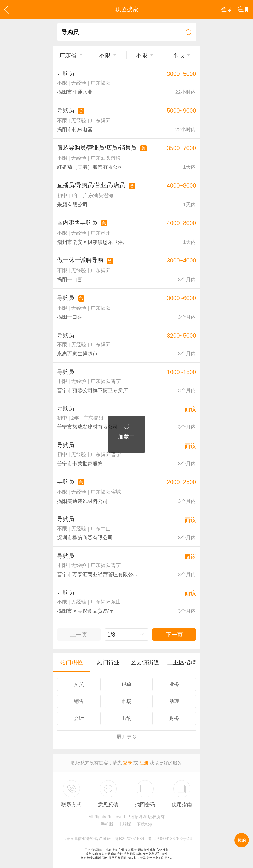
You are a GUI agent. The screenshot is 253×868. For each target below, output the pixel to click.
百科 (105, 858)
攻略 (130, 858)
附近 (124, 858)
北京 (109, 850)
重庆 (134, 850)
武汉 (139, 854)
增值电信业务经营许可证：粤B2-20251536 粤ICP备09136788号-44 (128, 839)
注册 (144, 763)
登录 (128, 763)
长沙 (90, 858)
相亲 (137, 858)
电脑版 (125, 824)
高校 (149, 858)
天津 (140, 850)
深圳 (128, 850)
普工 (143, 858)
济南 (95, 854)
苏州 (89, 854)
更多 (127, 737)
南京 (114, 854)
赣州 (164, 854)
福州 (152, 854)
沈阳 (133, 854)
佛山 (165, 850)
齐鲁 (83, 858)
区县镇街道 (145, 662)
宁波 (120, 854)
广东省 (68, 55)
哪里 (111, 858)
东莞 (159, 850)
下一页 (174, 635)
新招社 (97, 858)
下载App (144, 824)
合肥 (108, 854)
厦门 (158, 854)
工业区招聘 (182, 662)
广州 (121, 850)
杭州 (146, 850)
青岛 (101, 854)
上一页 (79, 635)
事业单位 (158, 858)
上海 (115, 850)
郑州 (145, 854)
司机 (118, 858)
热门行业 (108, 662)
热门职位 (71, 662)
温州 (127, 854)
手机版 (107, 824)
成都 (153, 850)
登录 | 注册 (235, 9)
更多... (169, 858)
